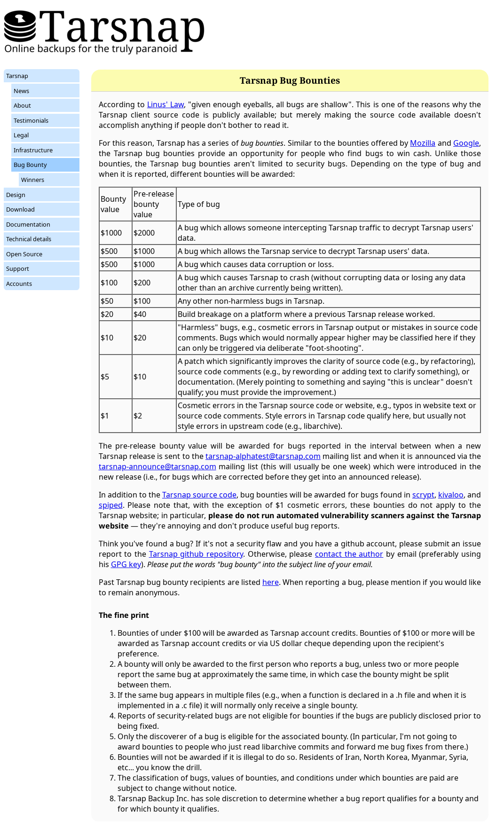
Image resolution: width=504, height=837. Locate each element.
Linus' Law (165, 104)
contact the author (349, 554)
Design (16, 195)
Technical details (29, 239)
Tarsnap (17, 76)
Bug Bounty (30, 165)
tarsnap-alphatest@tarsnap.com (263, 456)
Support (18, 268)
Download (20, 209)
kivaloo (451, 495)
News (21, 91)
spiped (111, 505)
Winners (33, 180)
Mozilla (423, 143)
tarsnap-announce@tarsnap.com (157, 466)
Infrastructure (33, 150)
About (22, 105)
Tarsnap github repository (196, 554)
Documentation (28, 224)
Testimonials (31, 120)
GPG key (126, 564)
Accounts (19, 284)
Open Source (24, 254)
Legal (21, 135)
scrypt (423, 495)
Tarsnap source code (199, 495)
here (271, 582)
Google (466, 143)
